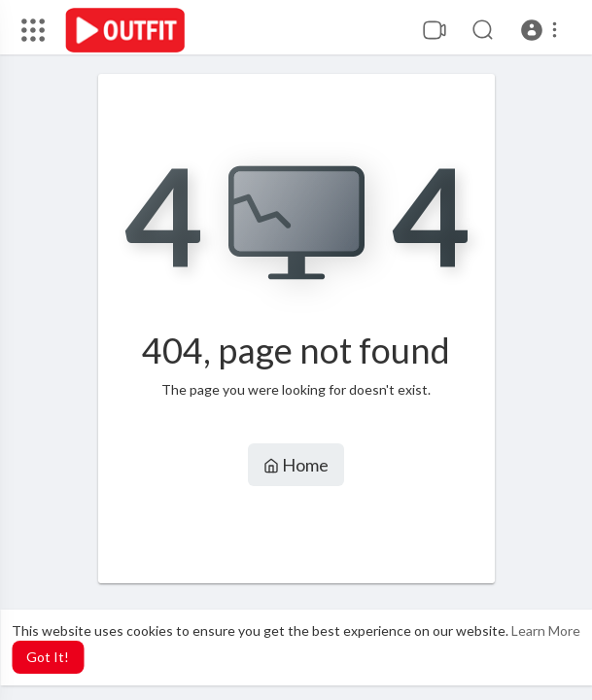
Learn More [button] (546, 630)
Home (296, 465)
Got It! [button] (48, 657)
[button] (542, 30)
